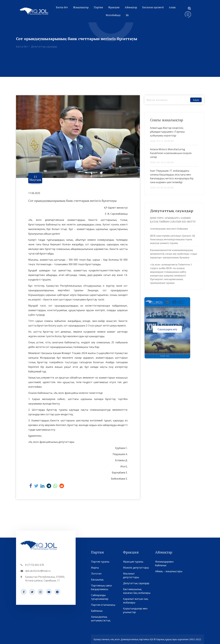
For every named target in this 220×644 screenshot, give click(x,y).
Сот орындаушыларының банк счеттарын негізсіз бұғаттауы (72, 201)
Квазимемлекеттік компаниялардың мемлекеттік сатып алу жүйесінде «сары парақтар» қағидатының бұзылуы (173, 254)
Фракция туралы (133, 562)
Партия (98, 7)
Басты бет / (23, 47)
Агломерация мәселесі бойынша (169, 229)
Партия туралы (100, 562)
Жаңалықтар (81, 7)
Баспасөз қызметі (153, 7)
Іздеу (196, 100)
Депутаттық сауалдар (44, 47)
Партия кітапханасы (103, 605)
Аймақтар (131, 7)
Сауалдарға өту (167, 329)
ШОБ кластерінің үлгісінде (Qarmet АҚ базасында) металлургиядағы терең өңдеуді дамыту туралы (173, 239)
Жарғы (95, 568)
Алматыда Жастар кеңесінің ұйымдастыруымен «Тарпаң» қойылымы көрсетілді (168, 132)
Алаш (172, 7)
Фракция (114, 7)
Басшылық (97, 580)
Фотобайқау (113, 15)
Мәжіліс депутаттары (136, 568)
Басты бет (62, 7)
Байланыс (97, 611)
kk (127, 15)
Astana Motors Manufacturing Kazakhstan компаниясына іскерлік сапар (171, 153)
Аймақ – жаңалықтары (169, 571)
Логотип (96, 574)
